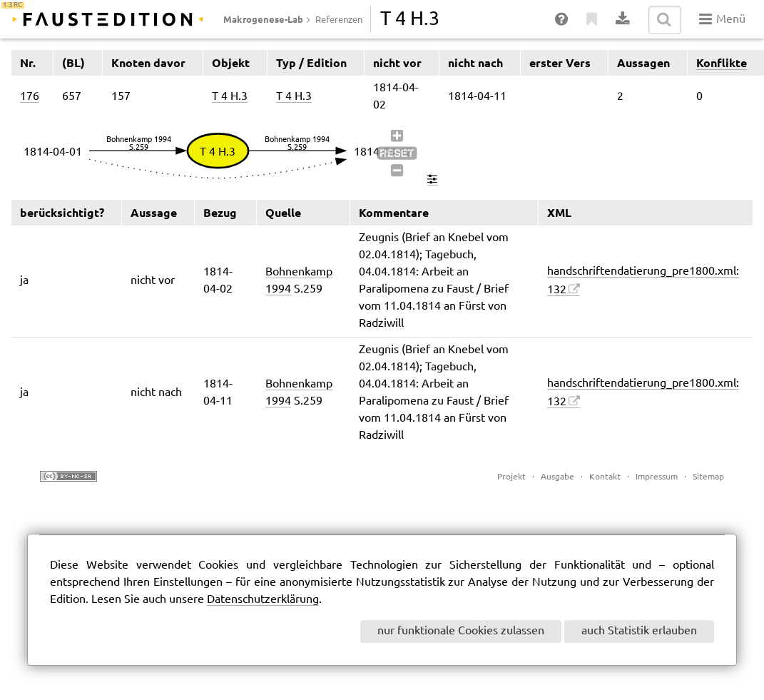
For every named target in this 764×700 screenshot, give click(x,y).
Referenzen (339, 20)
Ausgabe (557, 477)
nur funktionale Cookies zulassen (461, 631)
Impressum (657, 477)
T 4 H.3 (230, 97)
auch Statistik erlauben (639, 631)
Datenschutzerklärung (263, 600)
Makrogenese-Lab (263, 19)
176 (30, 97)
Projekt (511, 477)
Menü (722, 19)
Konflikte (722, 63)
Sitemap (708, 477)
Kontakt (605, 477)
